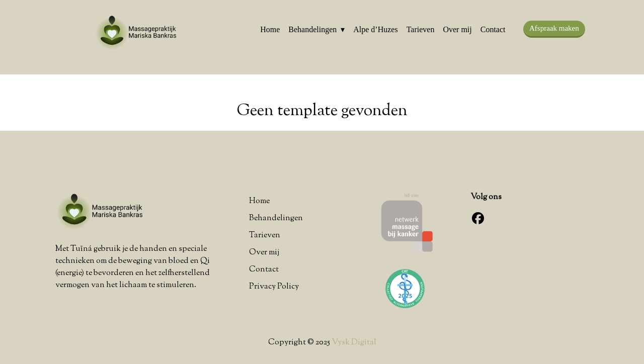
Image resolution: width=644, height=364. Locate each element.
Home (270, 29)
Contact (493, 29)
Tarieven (421, 29)
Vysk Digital (354, 343)
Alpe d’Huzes (375, 29)
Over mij (457, 29)
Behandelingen (312, 29)
